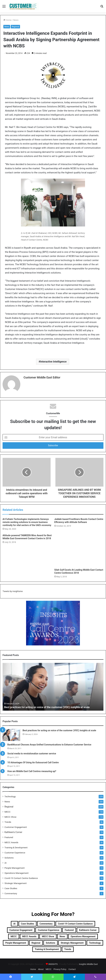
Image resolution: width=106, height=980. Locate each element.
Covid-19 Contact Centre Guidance (21, 877)
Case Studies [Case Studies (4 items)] (28, 922)
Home (7, 20)
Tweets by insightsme (13, 590)
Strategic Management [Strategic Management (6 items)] (72, 941)
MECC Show (10, 815)
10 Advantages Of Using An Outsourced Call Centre (33, 761)
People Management (15, 866)
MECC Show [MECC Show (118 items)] (48, 935)
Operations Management (16, 872)
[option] (53, 685)
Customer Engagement (16, 826)
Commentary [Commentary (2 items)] (46, 922)
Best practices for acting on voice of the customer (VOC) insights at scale (51, 706)
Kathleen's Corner (13, 831)
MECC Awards (11, 841)
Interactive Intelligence (53, 362)
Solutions (9, 856)
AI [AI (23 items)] (14, 922)
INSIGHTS (53, 963)
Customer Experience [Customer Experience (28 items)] (49, 929)
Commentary (11, 892)
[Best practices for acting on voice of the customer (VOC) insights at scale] (11, 734)
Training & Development (16, 846)
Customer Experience (15, 851)
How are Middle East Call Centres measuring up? (32, 770)
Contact (72, 968)
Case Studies (11, 887)
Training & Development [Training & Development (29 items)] (47, 948)
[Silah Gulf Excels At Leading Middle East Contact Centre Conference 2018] (79, 549)
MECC (7, 810)
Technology (10, 795)
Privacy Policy (60, 968)
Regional (15, 27)
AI (6, 861)
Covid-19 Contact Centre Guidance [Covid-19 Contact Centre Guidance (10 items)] (75, 922)
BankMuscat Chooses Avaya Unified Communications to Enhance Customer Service (49, 743)
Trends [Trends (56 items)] (68, 948)
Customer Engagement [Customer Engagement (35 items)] (21, 929)
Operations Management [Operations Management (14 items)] (83, 935)
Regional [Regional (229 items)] (36, 941)
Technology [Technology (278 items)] (95, 941)
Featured (9, 836)
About (41, 968)
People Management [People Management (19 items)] (16, 941)
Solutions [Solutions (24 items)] (51, 941)
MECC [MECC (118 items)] (14, 935)
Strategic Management (16, 882)
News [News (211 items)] (62, 935)
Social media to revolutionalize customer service (32, 752)
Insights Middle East (88, 963)
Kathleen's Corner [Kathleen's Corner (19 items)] (88, 929)
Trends (8, 821)
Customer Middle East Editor (42, 377)
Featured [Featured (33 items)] (69, 929)
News (16, 20)
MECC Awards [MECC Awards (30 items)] (29, 935)
